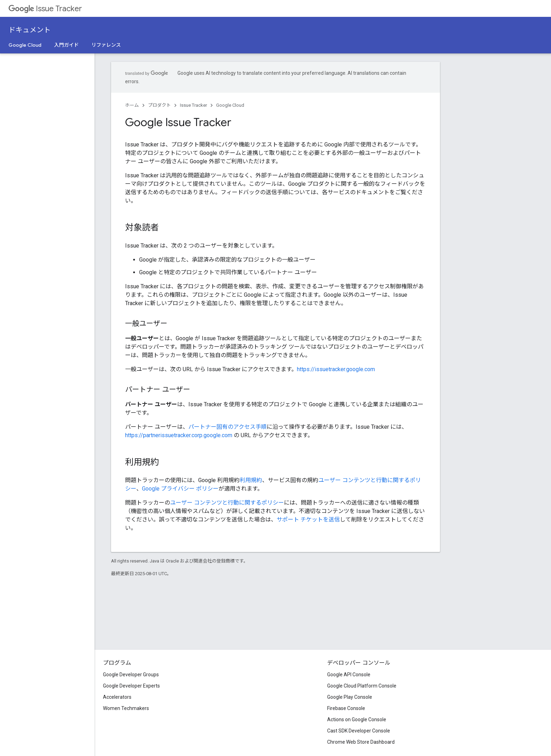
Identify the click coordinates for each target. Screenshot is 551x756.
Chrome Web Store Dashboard (361, 742)
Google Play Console (350, 697)
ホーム (132, 105)
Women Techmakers (126, 708)
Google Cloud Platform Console (362, 686)
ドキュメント (30, 30)
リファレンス (106, 45)
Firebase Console (346, 708)
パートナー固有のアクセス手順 (228, 427)
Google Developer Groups (131, 675)
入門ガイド (66, 45)
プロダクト (159, 105)
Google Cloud (25, 45)
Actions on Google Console (357, 719)
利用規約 (251, 480)
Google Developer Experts (131, 686)
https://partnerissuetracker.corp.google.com (179, 435)
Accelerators (117, 697)
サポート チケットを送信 (308, 520)
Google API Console (349, 675)
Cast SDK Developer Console (359, 731)
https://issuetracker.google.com (336, 369)
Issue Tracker (45, 9)
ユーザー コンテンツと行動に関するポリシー (227, 503)
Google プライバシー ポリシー (180, 489)
